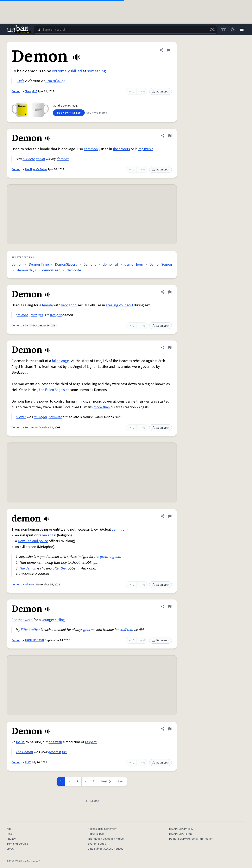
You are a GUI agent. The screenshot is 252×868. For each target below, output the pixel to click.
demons (63, 159)
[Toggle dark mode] (233, 29)
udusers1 (30, 585)
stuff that (127, 630)
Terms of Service (17, 844)
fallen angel (47, 535)
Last (121, 782)
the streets (121, 149)
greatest (55, 752)
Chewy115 (31, 91)
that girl (37, 315)
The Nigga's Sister (36, 169)
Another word (22, 620)
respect (91, 742)
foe (64, 752)
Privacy (11, 839)
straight (56, 315)
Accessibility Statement (103, 829)
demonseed (51, 270)
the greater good (107, 557)
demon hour (134, 264)
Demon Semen (161, 264)
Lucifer (21, 417)
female (47, 305)
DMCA (10, 849)
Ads (9, 829)
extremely (61, 71)
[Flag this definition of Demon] (169, 50)
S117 (28, 762)
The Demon (24, 752)
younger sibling (53, 620)
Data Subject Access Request (106, 849)
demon (17, 264)
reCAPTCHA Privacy (181, 829)
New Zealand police (33, 541)
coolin (40, 159)
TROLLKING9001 (34, 640)
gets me (89, 630)
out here (29, 159)
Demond (90, 264)
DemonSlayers (66, 264)
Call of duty (55, 81)
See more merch (97, 113)
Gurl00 (29, 326)
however (55, 417)
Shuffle (92, 801)
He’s (21, 81)
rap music (146, 149)
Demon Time (39, 264)
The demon (28, 568)
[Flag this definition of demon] (170, 516)
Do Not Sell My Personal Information (191, 839)
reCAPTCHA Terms (181, 834)
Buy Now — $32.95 (69, 113)
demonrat (110, 264)
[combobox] (126, 29)
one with (55, 742)
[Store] (223, 29)
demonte (74, 270)
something (97, 71)
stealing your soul (119, 305)
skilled (76, 71)
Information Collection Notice (106, 839)
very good (69, 305)
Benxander (31, 428)
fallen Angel (61, 361)
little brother (30, 630)
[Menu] (242, 29)
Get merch (160, 92)
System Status (97, 844)
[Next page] (107, 782)
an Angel (40, 417)
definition (119, 529)
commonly (92, 149)
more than (102, 407)
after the (59, 568)
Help (9, 834)
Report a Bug (96, 834)
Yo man (23, 315)
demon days (26, 270)
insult (20, 742)
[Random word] (212, 29)
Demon (16, 91)
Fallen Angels (55, 390)
